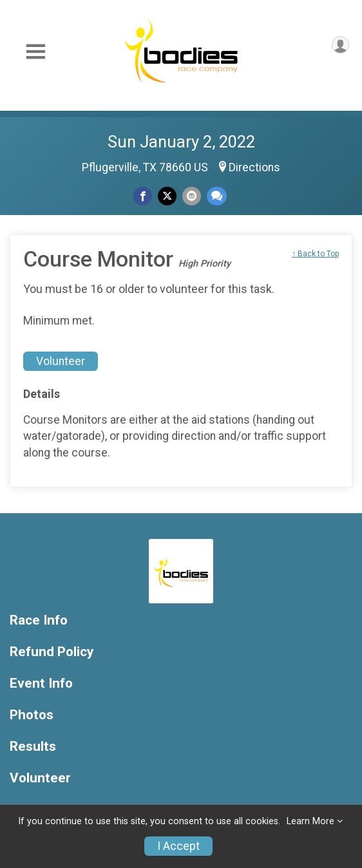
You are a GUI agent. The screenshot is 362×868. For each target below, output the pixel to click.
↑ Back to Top (315, 254)
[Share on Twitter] (167, 196)
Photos (32, 715)
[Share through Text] (217, 196)
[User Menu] (340, 45)
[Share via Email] (192, 196)
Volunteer (61, 361)
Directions (254, 167)
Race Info (39, 620)
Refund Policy (52, 652)
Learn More (310, 821)
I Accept (178, 846)
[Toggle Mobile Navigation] (35, 52)
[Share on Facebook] (143, 196)
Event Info (41, 684)
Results (33, 747)
